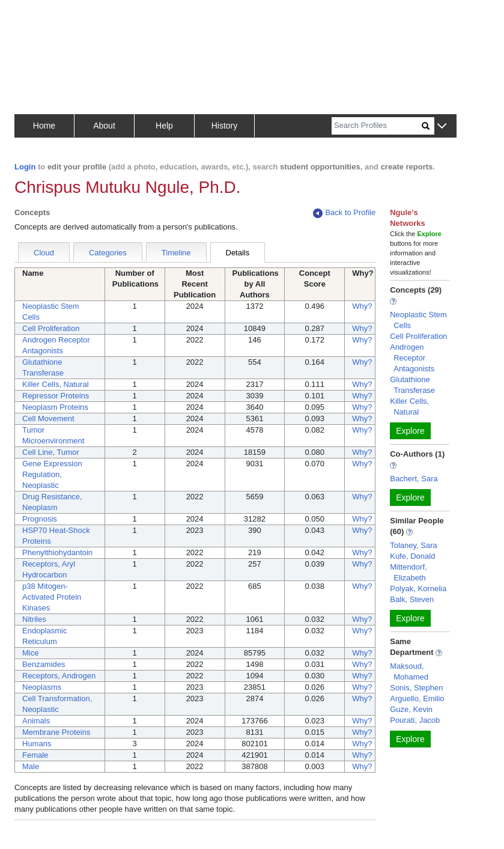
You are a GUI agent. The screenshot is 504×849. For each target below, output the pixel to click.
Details (238, 253)
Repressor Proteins (56, 396)
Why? (362, 306)
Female (35, 755)
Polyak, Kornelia (418, 589)
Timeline (176, 253)
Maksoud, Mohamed (409, 671)
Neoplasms (42, 687)
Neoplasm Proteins (55, 407)
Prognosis (40, 519)
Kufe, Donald (412, 556)
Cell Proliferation (51, 328)
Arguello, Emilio (417, 698)
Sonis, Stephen (416, 688)
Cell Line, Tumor (51, 452)
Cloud (44, 253)
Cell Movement (48, 418)
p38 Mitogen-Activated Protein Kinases (52, 597)
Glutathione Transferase (412, 385)
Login (25, 167)
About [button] (104, 126)
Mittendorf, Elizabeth (408, 572)
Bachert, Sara (414, 479)
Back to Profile (344, 213)
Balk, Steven (412, 599)
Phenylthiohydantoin (57, 552)
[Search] (377, 126)
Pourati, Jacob (415, 720)
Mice (30, 653)
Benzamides (44, 664)
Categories (108, 253)
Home (44, 126)
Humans (37, 744)
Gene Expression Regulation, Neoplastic (52, 474)
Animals (36, 721)
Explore (410, 431)
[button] (442, 126)
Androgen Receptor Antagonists (412, 358)
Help (164, 126)
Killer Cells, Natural (56, 384)
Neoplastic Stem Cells (418, 320)
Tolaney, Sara (414, 545)
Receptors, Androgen (59, 676)
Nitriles (34, 619)
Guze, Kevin (411, 709)
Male (31, 766)
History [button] (225, 126)
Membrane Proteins (56, 732)
